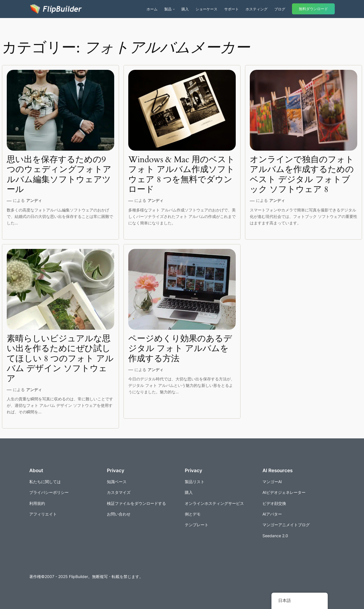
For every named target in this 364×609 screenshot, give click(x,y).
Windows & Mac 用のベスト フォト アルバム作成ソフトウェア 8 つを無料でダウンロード (182, 175)
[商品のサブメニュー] (174, 9)
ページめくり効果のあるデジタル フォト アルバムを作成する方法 (180, 349)
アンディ (34, 200)
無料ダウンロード (313, 9)
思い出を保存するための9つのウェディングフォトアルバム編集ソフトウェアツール (59, 175)
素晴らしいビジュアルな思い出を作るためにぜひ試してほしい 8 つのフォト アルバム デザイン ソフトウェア (60, 359)
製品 (168, 9)
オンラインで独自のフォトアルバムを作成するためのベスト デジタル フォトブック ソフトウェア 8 (302, 175)
